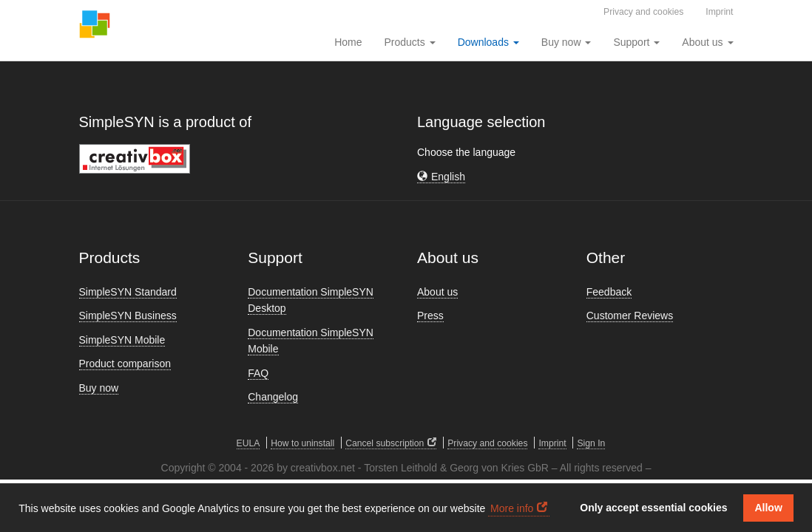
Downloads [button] (488, 42)
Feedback (609, 292)
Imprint (719, 12)
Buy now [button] (566, 42)
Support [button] (636, 42)
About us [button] (707, 42)
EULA (248, 443)
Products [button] (410, 42)
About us (437, 292)
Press (430, 316)
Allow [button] (768, 508)
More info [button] (512, 508)
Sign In (591, 443)
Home (348, 42)
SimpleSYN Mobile (122, 340)
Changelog (273, 397)
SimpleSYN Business (128, 316)
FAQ (258, 373)
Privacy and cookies (643, 12)
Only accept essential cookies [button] (653, 508)
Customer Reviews (630, 316)
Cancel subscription (385, 443)
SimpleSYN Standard (128, 292)
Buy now (99, 388)
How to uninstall (302, 443)
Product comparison (125, 364)
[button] (441, 177)
